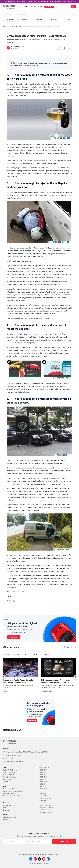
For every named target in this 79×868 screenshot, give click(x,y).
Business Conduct (54, 854)
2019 (46, 782)
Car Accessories (45, 810)
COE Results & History (10, 817)
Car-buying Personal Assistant (13, 791)
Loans (5, 808)
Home (5, 27)
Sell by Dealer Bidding (10, 770)
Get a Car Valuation (9, 777)
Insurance (6, 810)
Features (54, 20)
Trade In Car (7, 782)
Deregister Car (8, 779)
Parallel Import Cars (46, 805)
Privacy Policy (43, 854)
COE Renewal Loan (9, 805)
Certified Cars (44, 796)
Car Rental (43, 803)
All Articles (10, 14)
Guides (39, 20)
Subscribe (64, 841)
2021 (46, 784)
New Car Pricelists (9, 789)
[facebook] (58, 48)
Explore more (70, 647)
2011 (46, 772)
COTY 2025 (49, 7)
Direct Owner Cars (45, 798)
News (69, 20)
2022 (41, 786)
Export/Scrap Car (9, 775)
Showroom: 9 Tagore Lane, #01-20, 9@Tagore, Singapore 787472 (26, 752)
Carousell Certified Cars (11, 793)
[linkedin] (70, 48)
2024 (41, 789)
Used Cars (43, 800)
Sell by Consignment (10, 772)
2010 (41, 772)
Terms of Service (24, 854)
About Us (34, 854)
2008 (41, 770)
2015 (46, 777)
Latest (7, 654)
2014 (41, 777)
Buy (26, 7)
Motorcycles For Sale (46, 812)
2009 (46, 770)
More (40, 7)
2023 (46, 786)
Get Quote (14, 637)
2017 (46, 779)
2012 (41, 775)
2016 (41, 779)
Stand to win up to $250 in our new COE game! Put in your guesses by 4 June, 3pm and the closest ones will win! (39, 2)
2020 (41, 784)
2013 (46, 775)
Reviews (25, 20)
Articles (33, 7)
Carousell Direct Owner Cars (12, 796)
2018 (41, 782)
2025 (46, 789)
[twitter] (64, 48)
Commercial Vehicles (46, 808)
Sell (21, 7)
